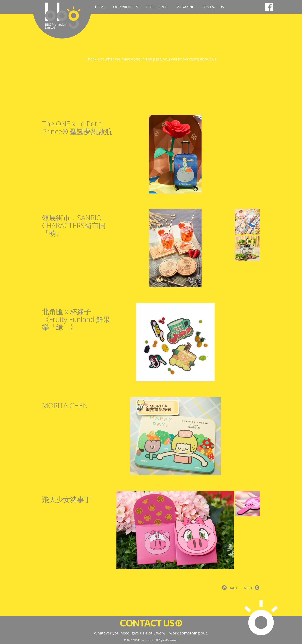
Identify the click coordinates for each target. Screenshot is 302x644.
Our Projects (126, 7)
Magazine (185, 7)
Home (100, 7)
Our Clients (157, 7)
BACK (233, 588)
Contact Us (213, 7)
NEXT (248, 588)
